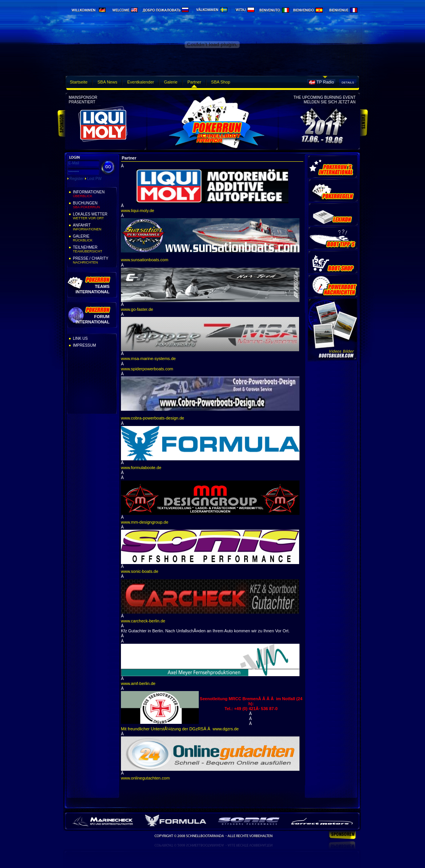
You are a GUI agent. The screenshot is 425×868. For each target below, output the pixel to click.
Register (76, 179)
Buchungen (94, 205)
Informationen (94, 194)
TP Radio (325, 82)
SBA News (107, 82)
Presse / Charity (94, 260)
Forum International (93, 319)
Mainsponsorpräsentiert (83, 100)
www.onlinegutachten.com (145, 778)
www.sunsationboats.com (145, 260)
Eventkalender (140, 82)
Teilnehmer (94, 249)
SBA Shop (221, 82)
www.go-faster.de (137, 309)
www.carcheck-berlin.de (143, 621)
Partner (194, 82)
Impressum (85, 345)
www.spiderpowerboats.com (147, 369)
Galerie (171, 82)
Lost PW (94, 179)
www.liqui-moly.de (138, 211)
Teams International (93, 289)
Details (348, 83)
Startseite (79, 82)
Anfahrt (94, 227)
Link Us (80, 338)
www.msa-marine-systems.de (148, 358)
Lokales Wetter (94, 216)
